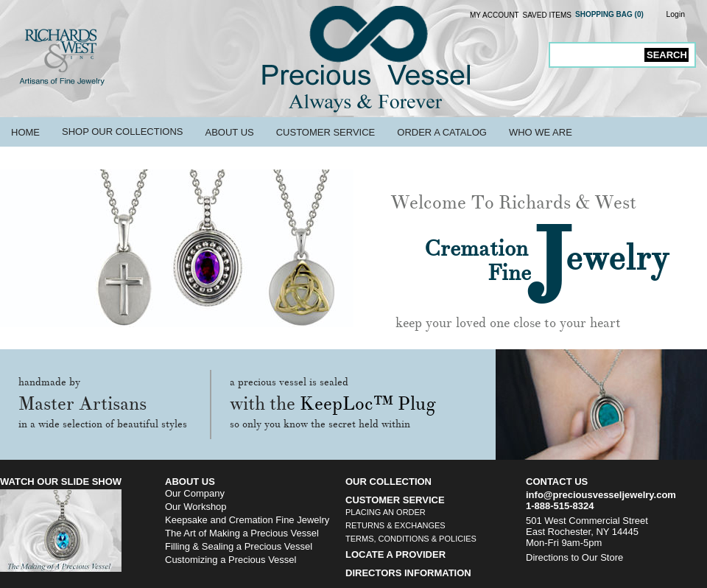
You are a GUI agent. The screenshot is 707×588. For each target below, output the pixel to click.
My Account (495, 15)
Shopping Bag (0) (609, 14)
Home (25, 132)
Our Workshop (196, 507)
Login (676, 14)
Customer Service (326, 132)
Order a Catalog (442, 132)
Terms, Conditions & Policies (411, 539)
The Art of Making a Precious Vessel (242, 533)
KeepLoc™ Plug (368, 404)
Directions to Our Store (574, 557)
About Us (229, 132)
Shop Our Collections (122, 132)
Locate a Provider (395, 554)
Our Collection (388, 482)
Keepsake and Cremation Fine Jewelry (247, 520)
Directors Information (408, 573)
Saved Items (548, 15)
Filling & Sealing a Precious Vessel (239, 546)
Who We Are (541, 132)
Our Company (195, 493)
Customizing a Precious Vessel (231, 560)
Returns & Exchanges (395, 525)
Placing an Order (386, 512)
